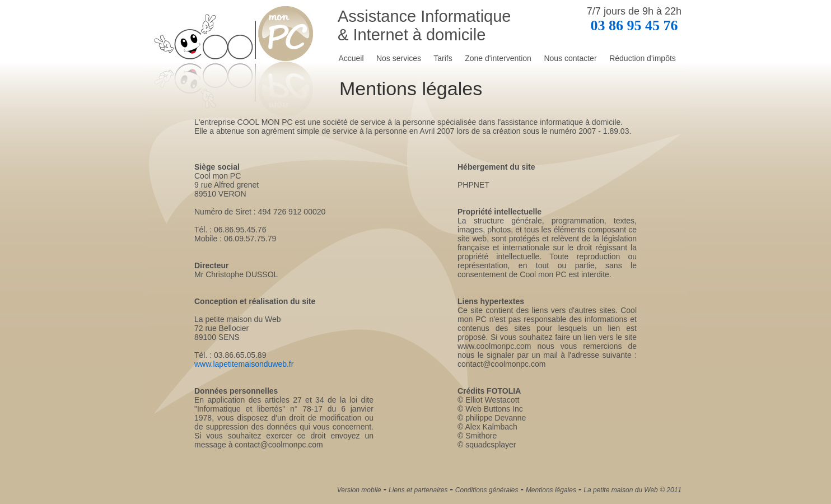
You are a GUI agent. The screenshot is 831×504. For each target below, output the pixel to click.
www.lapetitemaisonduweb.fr (244, 364)
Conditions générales (487, 490)
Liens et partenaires (418, 490)
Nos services (399, 58)
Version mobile (359, 490)
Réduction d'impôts (643, 58)
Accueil (351, 58)
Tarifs (443, 58)
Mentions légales (551, 490)
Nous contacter (570, 58)
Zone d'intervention (498, 58)
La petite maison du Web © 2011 (632, 490)
